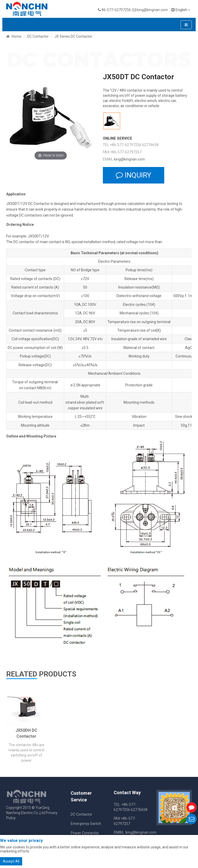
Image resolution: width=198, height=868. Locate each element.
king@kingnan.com (152, 10)
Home (16, 36)
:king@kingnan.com (141, 832)
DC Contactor (38, 36)
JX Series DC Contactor (73, 36)
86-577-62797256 (116, 10)
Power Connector (85, 833)
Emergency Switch (86, 824)
